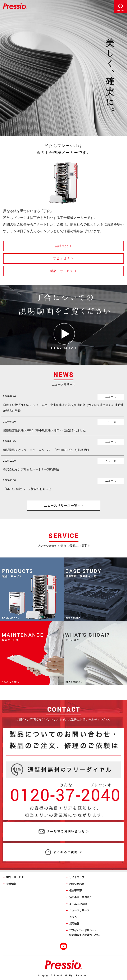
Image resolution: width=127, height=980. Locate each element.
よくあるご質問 (78, 904)
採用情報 (74, 924)
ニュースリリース (79, 910)
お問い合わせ (77, 884)
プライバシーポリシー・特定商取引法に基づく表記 (84, 933)
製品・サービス (15, 877)
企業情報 (11, 884)
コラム (73, 917)
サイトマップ (77, 877)
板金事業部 (76, 890)
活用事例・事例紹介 (81, 897)
